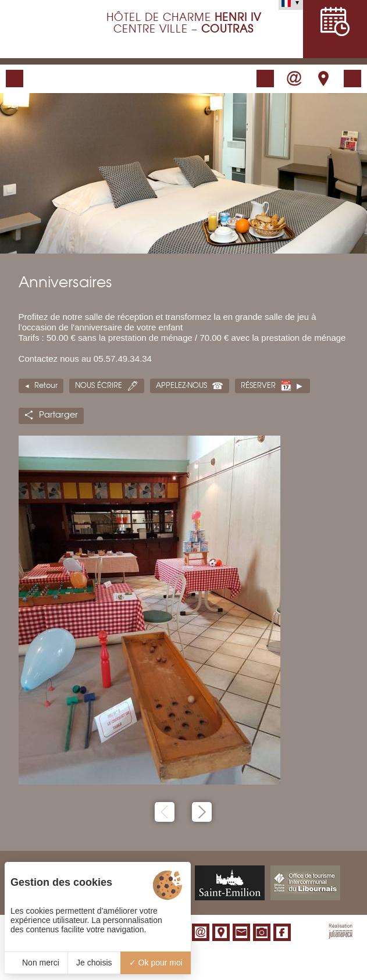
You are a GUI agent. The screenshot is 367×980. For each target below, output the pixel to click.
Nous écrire (99, 386)
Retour (46, 386)
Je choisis (94, 963)
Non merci (36, 963)
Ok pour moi (156, 963)
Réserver (258, 386)
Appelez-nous (181, 386)
